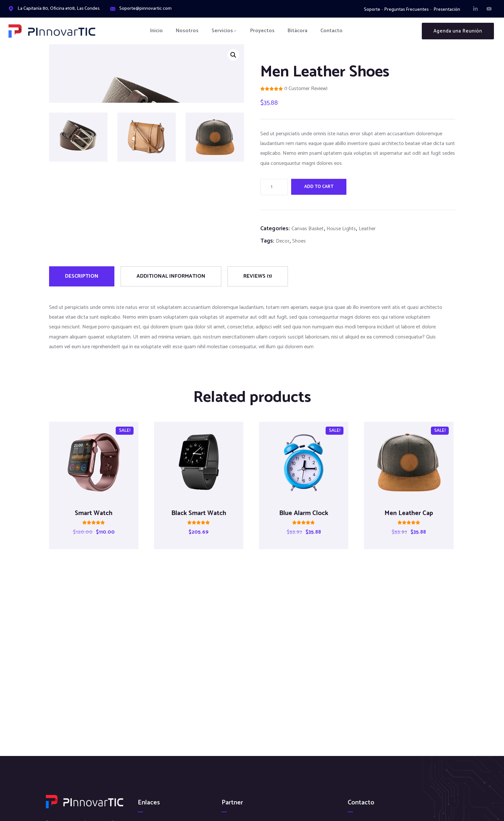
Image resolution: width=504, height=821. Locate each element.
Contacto (331, 31)
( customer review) (306, 89)
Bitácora (297, 31)
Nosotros (187, 31)
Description (82, 288)
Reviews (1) (258, 288)
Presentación (447, 10)
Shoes (299, 241)
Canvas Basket (308, 229)
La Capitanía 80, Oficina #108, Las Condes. (59, 9)
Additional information (171, 288)
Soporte (372, 10)
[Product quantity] (274, 187)
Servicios (222, 31)
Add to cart (319, 187)
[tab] (82, 288)
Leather (367, 229)
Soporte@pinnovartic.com (145, 9)
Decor (283, 241)
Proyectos (262, 31)
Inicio (156, 31)
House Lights (341, 229)
